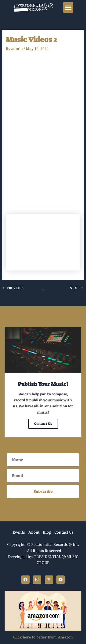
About (34, 533)
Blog (47, 533)
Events (19, 533)
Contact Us (43, 424)
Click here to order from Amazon (43, 637)
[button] (68, 7)
